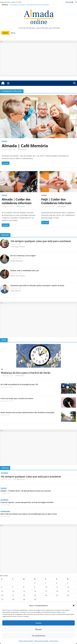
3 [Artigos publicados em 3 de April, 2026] (46, 583)
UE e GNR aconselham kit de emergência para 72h (19, 384)
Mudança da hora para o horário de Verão (26, 373)
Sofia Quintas (22, 150)
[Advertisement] (38, 59)
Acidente (4, 500)
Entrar (13, 33)
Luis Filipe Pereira (18, 247)
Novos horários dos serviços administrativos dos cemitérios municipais (27, 412)
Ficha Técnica (54, 641)
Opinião (5, 235)
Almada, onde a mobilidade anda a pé (25, 271)
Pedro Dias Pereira (18, 276)
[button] (74, 605)
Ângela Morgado (17, 261)
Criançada (5, 511)
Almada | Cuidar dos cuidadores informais (17, 201)
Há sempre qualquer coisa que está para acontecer (29, 5)
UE (2, 369)
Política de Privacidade (26, 641)
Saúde (4, 141)
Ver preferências (39, 636)
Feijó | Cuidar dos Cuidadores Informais (56, 201)
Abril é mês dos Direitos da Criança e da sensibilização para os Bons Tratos (29, 514)
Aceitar (39, 623)
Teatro (4, 488)
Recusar (38, 629)
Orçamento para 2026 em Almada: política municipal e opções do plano (37, 285)
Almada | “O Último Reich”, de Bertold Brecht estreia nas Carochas (26, 491)
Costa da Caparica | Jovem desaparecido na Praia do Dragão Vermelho (27, 502)
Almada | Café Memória (25, 146)
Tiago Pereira (15, 291)
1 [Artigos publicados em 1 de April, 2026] (24, 583)
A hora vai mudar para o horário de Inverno (17, 398)
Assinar (5, 33)
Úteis (4, 340)
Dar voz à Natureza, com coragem (23, 256)
